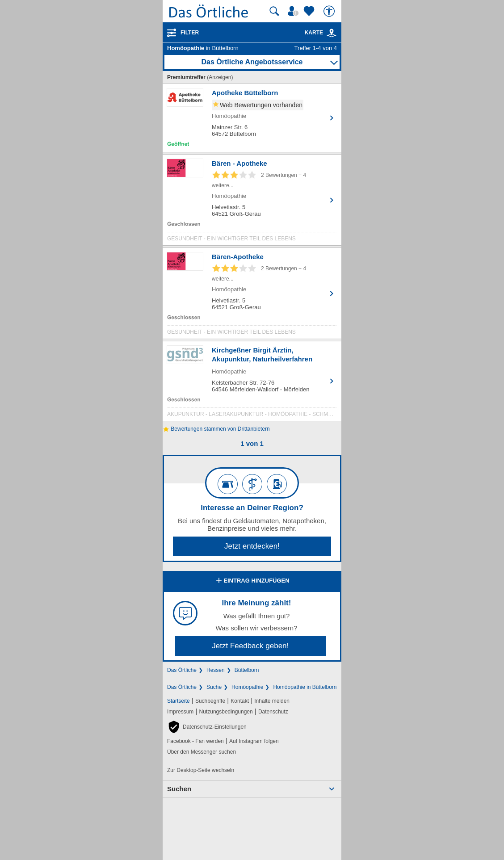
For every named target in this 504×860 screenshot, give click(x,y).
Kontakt (240, 701)
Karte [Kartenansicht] (321, 33)
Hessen (216, 670)
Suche (214, 687)
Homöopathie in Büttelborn (305, 687)
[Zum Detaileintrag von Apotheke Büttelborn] (252, 118)
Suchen (179, 789)
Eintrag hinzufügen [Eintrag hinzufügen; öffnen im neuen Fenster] (252, 581)
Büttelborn (247, 670)
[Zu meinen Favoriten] (310, 11)
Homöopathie (247, 687)
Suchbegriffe (210, 701)
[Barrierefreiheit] (330, 11)
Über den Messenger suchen (202, 752)
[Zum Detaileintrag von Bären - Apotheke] (252, 202)
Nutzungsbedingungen (226, 712)
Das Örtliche (182, 670)
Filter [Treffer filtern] (190, 33)
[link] (332, 33)
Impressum (180, 712)
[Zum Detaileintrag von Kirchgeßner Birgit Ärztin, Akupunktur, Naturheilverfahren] (252, 383)
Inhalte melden (272, 701)
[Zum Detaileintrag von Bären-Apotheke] (252, 296)
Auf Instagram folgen (254, 741)
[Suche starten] (274, 11)
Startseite (178, 701)
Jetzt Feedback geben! (250, 646)
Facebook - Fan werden (195, 741)
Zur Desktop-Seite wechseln (201, 770)
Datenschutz (273, 712)
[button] (207, 727)
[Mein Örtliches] (294, 11)
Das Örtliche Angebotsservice (252, 62)
